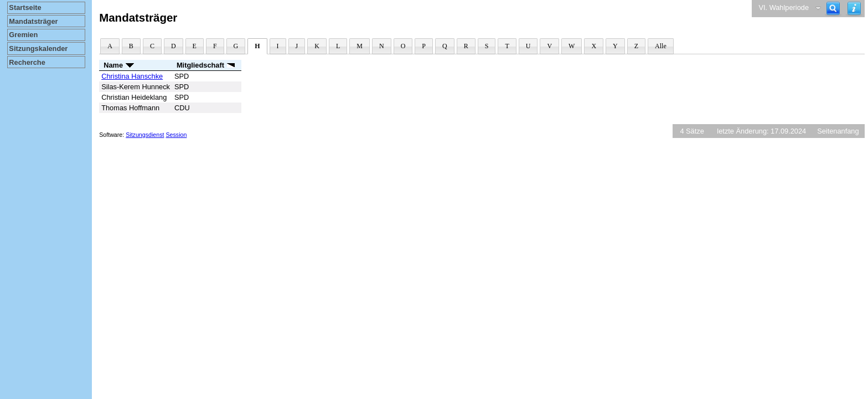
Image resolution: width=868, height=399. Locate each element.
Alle (661, 46)
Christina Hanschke (132, 76)
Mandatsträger (33, 21)
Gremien (23, 35)
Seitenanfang (838, 131)
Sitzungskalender (38, 48)
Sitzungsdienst (145, 135)
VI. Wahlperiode (784, 7)
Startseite (25, 7)
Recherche (27, 62)
